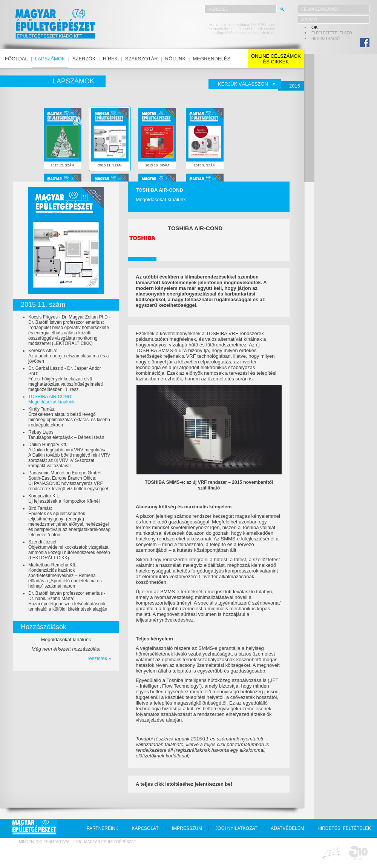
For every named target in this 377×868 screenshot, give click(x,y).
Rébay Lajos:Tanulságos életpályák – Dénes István (66, 435)
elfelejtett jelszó (332, 33)
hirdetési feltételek (344, 828)
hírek (110, 59)
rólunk (175, 59)
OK (315, 28)
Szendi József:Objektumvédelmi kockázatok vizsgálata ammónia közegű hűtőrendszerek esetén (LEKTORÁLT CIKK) (69, 550)
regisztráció (326, 39)
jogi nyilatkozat (236, 828)
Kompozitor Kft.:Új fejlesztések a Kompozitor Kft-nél (64, 499)
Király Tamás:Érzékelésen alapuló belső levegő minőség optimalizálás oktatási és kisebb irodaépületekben (69, 417)
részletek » (99, 658)
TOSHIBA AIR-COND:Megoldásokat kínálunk (51, 399)
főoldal (16, 59)
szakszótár (142, 59)
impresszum (187, 828)
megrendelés (212, 59)
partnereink (103, 828)
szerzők (84, 59)
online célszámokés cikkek (276, 59)
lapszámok (50, 59)
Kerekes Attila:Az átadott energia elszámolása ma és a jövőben (68, 356)
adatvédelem (287, 828)
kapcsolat (145, 828)
